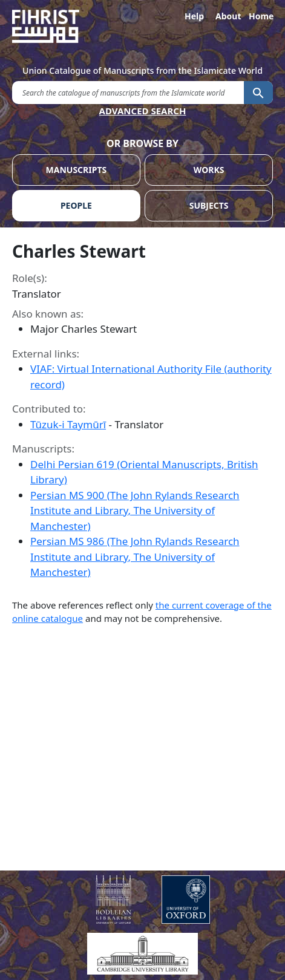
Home (261, 16)
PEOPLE (76, 205)
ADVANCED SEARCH (143, 111)
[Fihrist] (142, 26)
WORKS (209, 170)
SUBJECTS (209, 205)
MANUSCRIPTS (77, 170)
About (228, 16)
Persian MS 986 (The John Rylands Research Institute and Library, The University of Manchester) (135, 557)
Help (194, 16)
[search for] (128, 92)
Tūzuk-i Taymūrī (68, 424)
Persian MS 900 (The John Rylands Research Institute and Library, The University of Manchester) (135, 511)
